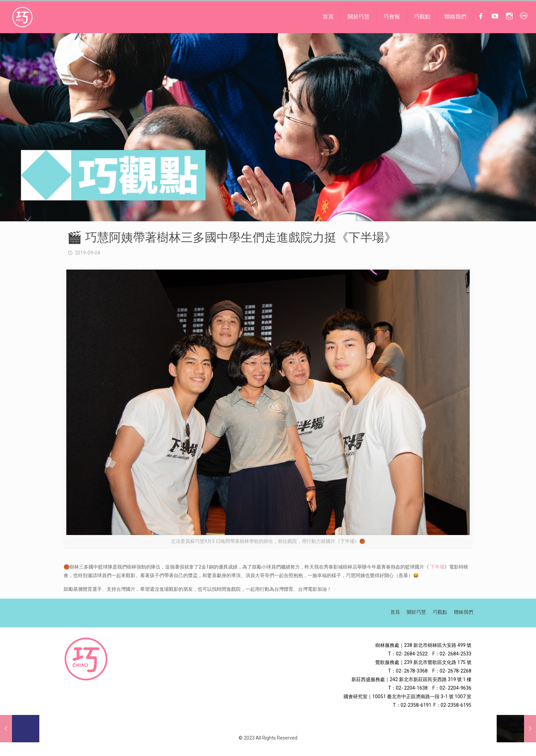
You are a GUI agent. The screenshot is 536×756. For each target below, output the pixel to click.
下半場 (437, 567)
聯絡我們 (464, 612)
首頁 (395, 612)
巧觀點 (440, 612)
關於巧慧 (416, 612)
